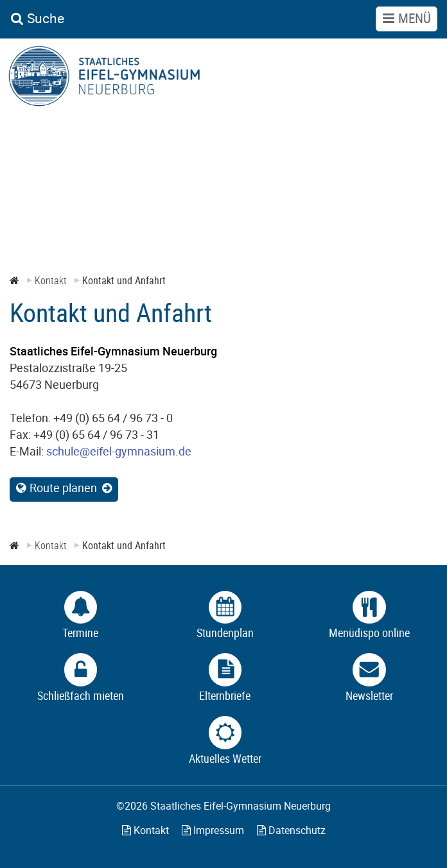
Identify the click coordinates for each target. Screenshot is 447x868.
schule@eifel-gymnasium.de (119, 451)
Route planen (63, 488)
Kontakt (145, 830)
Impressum (213, 830)
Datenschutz (291, 830)
